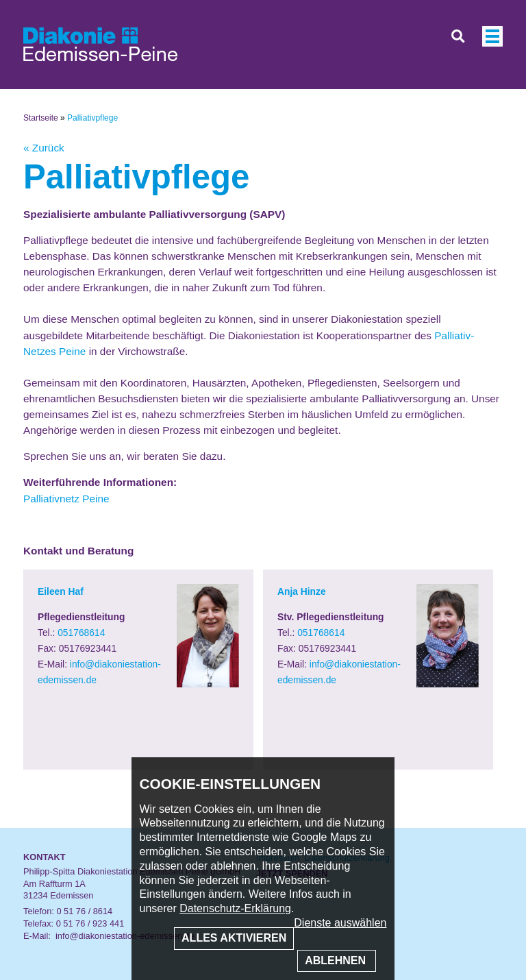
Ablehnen (337, 960)
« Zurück (44, 148)
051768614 (81, 633)
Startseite (41, 118)
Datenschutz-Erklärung (235, 908)
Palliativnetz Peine (66, 499)
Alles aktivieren (234, 938)
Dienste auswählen (340, 923)
